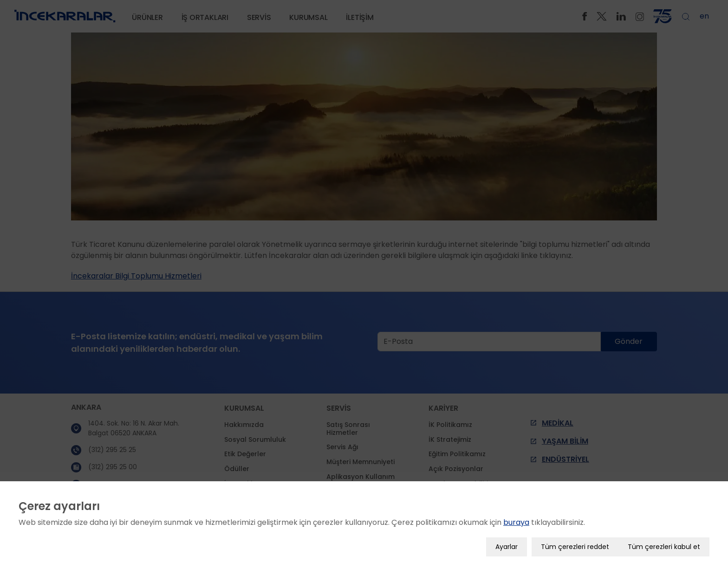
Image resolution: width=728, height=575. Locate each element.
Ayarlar (507, 544)
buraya (516, 520)
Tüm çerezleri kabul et (664, 544)
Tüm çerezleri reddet (575, 544)
